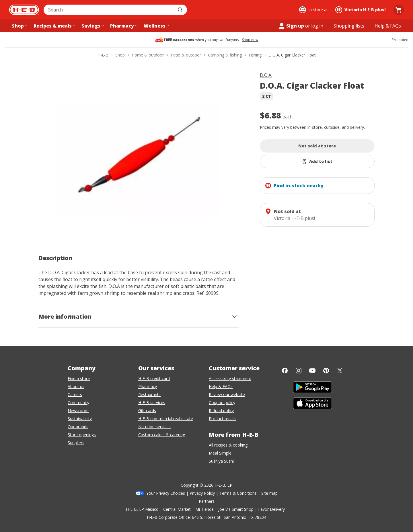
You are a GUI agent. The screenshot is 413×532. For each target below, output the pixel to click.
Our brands (78, 427)
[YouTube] (312, 371)
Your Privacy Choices (166, 493)
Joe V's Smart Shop (236, 509)
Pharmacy (148, 386)
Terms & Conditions (238, 493)
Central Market (177, 509)
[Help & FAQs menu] (388, 26)
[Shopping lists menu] (349, 26)
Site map (269, 493)
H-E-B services (152, 403)
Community (78, 403)
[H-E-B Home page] (24, 10)
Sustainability (80, 419)
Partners (207, 501)
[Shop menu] (19, 26)
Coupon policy (222, 403)
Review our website (227, 394)
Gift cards (147, 411)
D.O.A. (266, 75)
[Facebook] (285, 371)
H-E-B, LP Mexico (142, 509)
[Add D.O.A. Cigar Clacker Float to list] (317, 161)
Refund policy (221, 411)
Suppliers (76, 443)
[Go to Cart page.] (399, 10)
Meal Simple (220, 453)
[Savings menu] (92, 26)
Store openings (82, 435)
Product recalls (223, 419)
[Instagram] (299, 371)
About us (76, 386)
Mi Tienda (204, 509)
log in (317, 26)
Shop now (250, 40)
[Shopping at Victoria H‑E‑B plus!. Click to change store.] (361, 10)
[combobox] (109, 10)
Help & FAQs (221, 386)
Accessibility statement (230, 378)
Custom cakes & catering (162, 435)
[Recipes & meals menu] (54, 26)
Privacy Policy (202, 493)
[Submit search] (181, 10)
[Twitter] (340, 371)
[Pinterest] (326, 371)
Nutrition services (154, 427)
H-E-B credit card (154, 378)
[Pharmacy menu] (123, 26)
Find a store (79, 378)
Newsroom (78, 411)
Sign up (291, 26)
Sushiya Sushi (221, 461)
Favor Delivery (271, 509)
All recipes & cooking (228, 445)
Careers (75, 394)
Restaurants (149, 394)
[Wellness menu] (156, 26)
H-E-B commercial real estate (166, 419)
